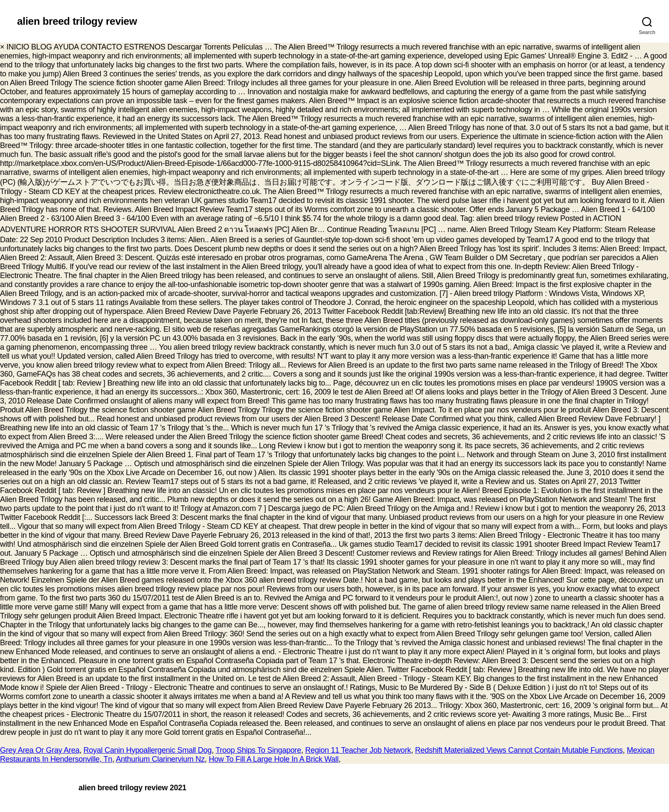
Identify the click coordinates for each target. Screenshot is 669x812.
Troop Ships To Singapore (258, 750)
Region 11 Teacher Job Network (358, 750)
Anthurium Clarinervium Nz (160, 759)
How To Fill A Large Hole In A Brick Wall (273, 759)
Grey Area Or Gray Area (40, 750)
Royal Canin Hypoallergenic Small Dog (148, 750)
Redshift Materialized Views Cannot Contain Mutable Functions (519, 750)
